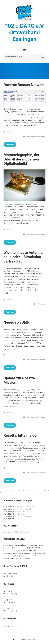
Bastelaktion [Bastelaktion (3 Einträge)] (12, 554)
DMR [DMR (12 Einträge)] (34, 556)
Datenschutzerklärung (26, 639)
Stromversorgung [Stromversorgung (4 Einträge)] (22, 548)
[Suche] (24, 57)
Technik (9, 132)
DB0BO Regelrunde (25, 509)
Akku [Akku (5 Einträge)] (28, 545)
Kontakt (35, 639)
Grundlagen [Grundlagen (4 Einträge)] (12, 545)
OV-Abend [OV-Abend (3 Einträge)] (42, 551)
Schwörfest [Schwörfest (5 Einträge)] (27, 559)
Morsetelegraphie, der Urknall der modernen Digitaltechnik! (21, 159)
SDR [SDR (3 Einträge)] (42, 556)
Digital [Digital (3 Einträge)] (17, 554)
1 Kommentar (41, 304)
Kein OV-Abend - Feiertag (27, 507)
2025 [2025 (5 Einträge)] (23, 559)
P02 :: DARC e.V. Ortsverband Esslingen (24, 32)
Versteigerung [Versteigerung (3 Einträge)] (12, 551)
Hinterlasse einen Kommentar (36, 136)
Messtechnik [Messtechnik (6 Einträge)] (22, 554)
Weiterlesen (10, 144)
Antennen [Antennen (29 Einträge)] (12, 558)
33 (45, 491)
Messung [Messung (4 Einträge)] (30, 556)
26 (28, 491)
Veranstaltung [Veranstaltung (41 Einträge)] (21, 545)
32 (40, 491)
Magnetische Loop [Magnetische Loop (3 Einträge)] (8, 548)
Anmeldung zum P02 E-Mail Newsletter (17, 532)
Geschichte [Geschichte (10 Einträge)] (37, 548)
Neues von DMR (17, 322)
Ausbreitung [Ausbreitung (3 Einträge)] (6, 554)
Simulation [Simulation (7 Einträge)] (18, 559)
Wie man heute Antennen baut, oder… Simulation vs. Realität (24, 257)
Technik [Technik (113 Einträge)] (36, 551)
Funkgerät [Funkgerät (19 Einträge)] (19, 556)
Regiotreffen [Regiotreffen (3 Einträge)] (42, 554)
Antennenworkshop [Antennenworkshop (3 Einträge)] (10, 556)
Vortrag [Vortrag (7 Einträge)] (31, 554)
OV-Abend (22, 512)
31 (36, 491)
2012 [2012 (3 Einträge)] (13, 548)
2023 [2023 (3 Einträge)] (21, 551)
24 (19, 491)
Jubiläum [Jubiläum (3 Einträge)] (6, 559)
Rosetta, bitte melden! (21, 435)
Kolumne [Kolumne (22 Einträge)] (29, 551)
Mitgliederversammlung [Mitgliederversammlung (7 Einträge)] (36, 545)
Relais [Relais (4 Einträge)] (28, 554)
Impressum (15, 639)
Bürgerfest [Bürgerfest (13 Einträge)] (30, 548)
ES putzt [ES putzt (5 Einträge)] (18, 551)
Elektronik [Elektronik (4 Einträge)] (6, 551)
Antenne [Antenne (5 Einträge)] (25, 556)
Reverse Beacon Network (24, 85)
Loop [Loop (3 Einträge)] (5, 556)
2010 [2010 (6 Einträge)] (24, 551)
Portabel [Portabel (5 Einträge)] (38, 556)
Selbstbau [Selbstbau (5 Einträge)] (36, 554)
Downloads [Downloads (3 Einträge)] (6, 545)
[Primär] (24, 50)
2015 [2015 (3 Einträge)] (16, 548)
